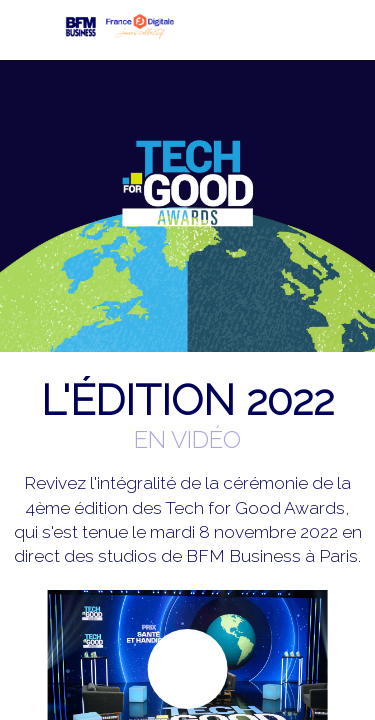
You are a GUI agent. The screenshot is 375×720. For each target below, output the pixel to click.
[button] (30, 30)
